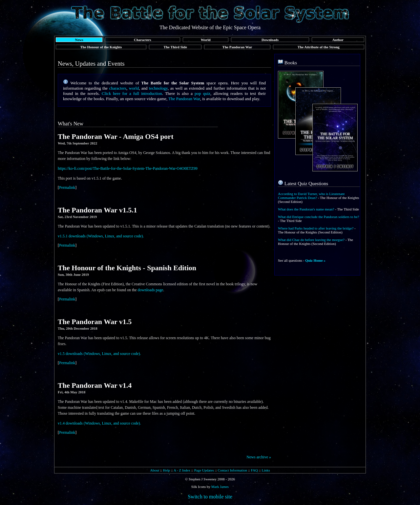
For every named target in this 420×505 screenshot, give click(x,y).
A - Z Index (182, 470)
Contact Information (232, 470)
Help (167, 470)
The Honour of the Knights (101, 47)
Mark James (220, 487)
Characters (143, 40)
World (206, 40)
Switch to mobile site (210, 497)
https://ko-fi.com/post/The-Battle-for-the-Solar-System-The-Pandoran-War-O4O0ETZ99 (128, 168)
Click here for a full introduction (132, 93)
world (134, 88)
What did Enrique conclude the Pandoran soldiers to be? (318, 217)
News (79, 40)
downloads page (151, 290)
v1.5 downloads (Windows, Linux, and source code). (99, 354)
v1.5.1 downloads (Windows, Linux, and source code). (101, 236)
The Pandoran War (237, 47)
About (155, 470)
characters (118, 88)
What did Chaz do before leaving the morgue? (311, 240)
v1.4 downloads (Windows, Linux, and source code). (99, 423)
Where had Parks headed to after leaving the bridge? (316, 228)
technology (158, 88)
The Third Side (175, 47)
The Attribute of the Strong (319, 47)
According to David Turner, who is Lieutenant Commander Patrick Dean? (311, 196)
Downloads (270, 40)
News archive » (259, 457)
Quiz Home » (315, 260)
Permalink (67, 187)
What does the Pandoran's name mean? (306, 209)
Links (266, 470)
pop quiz (202, 93)
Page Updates (204, 470)
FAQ (254, 470)
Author (338, 40)
